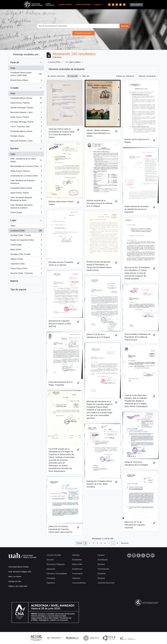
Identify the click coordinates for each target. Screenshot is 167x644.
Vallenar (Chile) (26, 259)
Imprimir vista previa (56, 76)
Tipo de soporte (18, 289)
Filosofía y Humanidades (57, 574)
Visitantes (76, 578)
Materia (14, 281)
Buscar (125, 26)
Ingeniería (51, 583)
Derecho (50, 560)
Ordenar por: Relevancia (125, 76)
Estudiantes (77, 560)
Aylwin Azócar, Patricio (26, 193)
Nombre (14, 148)
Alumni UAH (77, 564)
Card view (73, 76)
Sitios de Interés (83, 5)
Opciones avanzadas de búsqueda (66, 69)
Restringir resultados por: (26, 54)
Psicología (51, 578)
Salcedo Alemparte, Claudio (26, 108)
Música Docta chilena (26, 81)
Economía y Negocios (56, 564)
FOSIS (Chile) (26, 213)
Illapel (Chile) (26, 250)
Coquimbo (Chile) (26, 264)
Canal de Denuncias (106, 583)
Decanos (101, 578)
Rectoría (101, 564)
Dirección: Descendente (147, 76)
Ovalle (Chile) (26, 245)
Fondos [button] (98, 5)
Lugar (13, 220)
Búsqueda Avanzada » (83, 33)
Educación (51, 569)
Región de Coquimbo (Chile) (26, 241)
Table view (84, 76)
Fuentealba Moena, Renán (26, 99)
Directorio (102, 574)
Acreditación (103, 560)
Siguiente (125, 543)
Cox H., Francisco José (26, 127)
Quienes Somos (65, 5)
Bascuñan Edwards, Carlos (26, 113)
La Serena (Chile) (26, 231)
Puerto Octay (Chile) (26, 269)
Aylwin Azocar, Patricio (26, 118)
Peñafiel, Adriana (26, 137)
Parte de (15, 62)
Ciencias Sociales (54, 555)
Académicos (77, 569)
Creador (14, 88)
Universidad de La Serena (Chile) (26, 176)
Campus (101, 555)
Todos (13, 68)
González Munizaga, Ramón (26, 122)
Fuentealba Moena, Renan (26, 132)
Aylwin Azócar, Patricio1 (26, 103)
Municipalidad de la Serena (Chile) (26, 167)
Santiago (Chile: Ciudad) (26, 255)
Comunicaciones (79, 583)
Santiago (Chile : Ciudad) (26, 236)
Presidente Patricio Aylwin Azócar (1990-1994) (26, 74)
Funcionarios (77, 574)
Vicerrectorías (103, 569)
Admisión (76, 555)
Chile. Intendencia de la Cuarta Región (26, 160)
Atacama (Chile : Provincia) (26, 274)
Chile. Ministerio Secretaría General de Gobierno (26, 206)
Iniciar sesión (136, 5)
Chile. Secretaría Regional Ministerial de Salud (26, 199)
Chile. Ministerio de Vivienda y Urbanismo (26, 182)
